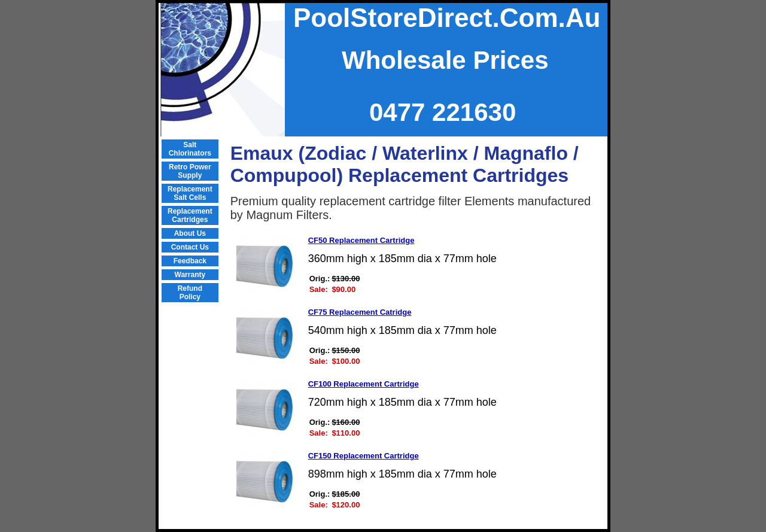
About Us (190, 233)
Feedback (190, 261)
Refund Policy (190, 293)
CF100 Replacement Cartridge (364, 384)
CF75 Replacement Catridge (360, 312)
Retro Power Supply (190, 171)
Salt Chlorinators (190, 149)
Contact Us (190, 247)
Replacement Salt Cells (190, 193)
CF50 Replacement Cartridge (361, 240)
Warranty (190, 275)
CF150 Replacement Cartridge (364, 456)
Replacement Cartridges (190, 215)
